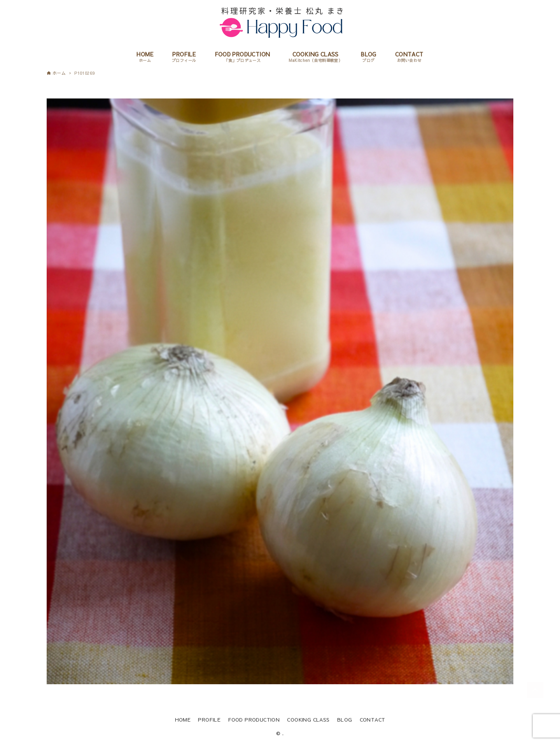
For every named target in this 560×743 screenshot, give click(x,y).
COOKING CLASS (308, 719)
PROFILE (209, 719)
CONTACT (373, 719)
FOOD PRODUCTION (254, 719)
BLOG (345, 719)
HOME (183, 719)
